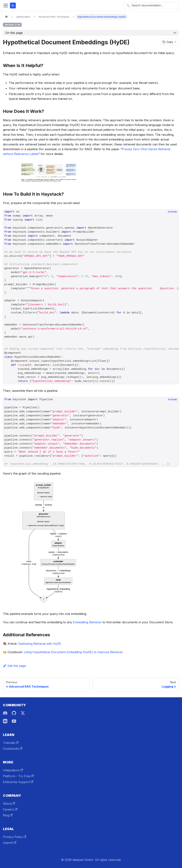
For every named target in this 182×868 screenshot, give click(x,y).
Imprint (10, 843)
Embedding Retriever (87, 622)
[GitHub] (14, 713)
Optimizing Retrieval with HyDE (40, 644)
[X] (23, 713)
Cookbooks (13, 749)
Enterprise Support (18, 782)
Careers (10, 809)
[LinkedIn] (5, 721)
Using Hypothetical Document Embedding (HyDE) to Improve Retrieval (73, 652)
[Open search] (152, 6)
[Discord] (5, 713)
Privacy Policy (15, 837)
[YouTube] (14, 721)
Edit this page (14, 666)
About (9, 804)
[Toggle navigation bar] (6, 5)
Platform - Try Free (18, 776)
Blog (8, 815)
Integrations (13, 770)
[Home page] (6, 17)
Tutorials (11, 743)
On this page (14, 33)
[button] (91, 173)
